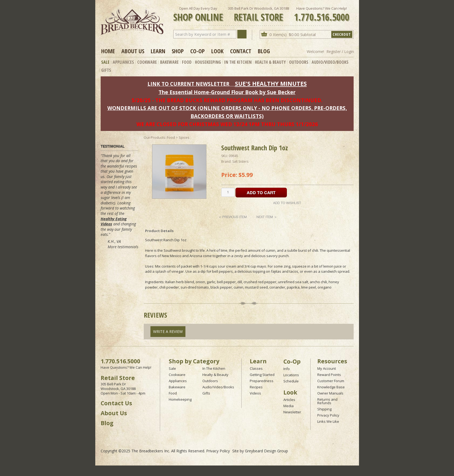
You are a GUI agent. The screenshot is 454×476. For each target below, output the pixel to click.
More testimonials (123, 247)
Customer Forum (331, 381)
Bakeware (169, 62)
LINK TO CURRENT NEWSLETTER (188, 84)
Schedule (291, 381)
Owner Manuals (330, 393)
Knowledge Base (331, 387)
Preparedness (262, 381)
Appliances (123, 62)
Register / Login (340, 51)
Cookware (147, 62)
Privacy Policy (328, 415)
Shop (178, 51)
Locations (291, 375)
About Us (133, 51)
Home (108, 51)
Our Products (154, 137)
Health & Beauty (270, 62)
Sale (105, 62)
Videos (255, 393)
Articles (289, 400)
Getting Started (262, 375)
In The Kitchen (238, 62)
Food (187, 62)
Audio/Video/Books (330, 62)
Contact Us (116, 403)
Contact (241, 51)
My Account (327, 368)
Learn (158, 51)
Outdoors (299, 62)
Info (287, 369)
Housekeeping (208, 62)
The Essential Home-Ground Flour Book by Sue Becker (227, 92)
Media (288, 406)
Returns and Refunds (327, 401)
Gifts (106, 70)
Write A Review (168, 331)
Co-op (198, 51)
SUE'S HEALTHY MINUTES (271, 84)
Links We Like (328, 421)
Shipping (324, 409)
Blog (264, 51)
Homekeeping (180, 399)
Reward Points (329, 375)
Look (217, 51)
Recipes (256, 387)
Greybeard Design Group (266, 451)
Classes (256, 368)
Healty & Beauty (215, 375)
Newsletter (292, 412)
